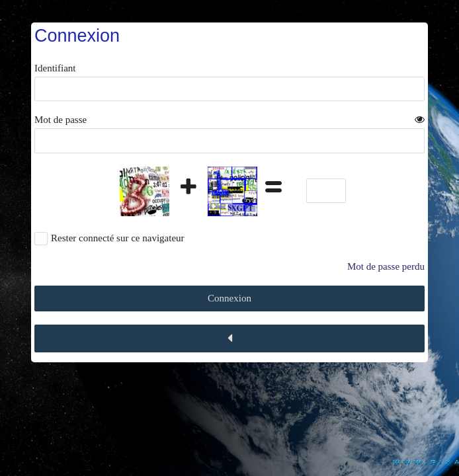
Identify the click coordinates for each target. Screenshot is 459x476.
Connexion (230, 298)
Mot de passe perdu (386, 266)
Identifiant (55, 68)
